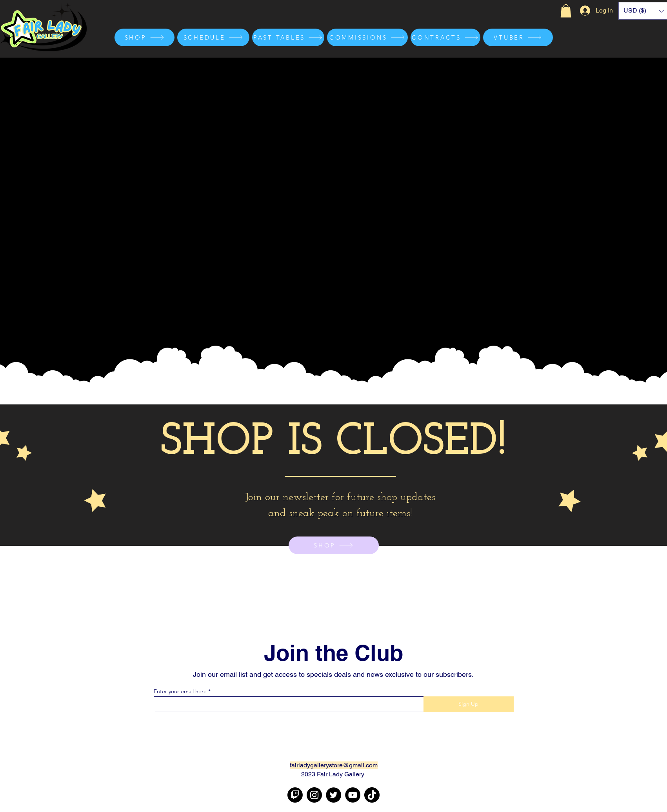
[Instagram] (314, 795)
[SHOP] (144, 37)
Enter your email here (180, 691)
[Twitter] (333, 795)
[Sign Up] (469, 704)
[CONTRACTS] (445, 37)
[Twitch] (295, 795)
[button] (566, 11)
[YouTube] (353, 795)
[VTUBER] (518, 37)
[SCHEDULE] (213, 37)
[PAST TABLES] (288, 37)
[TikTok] (372, 795)
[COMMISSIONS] (367, 37)
